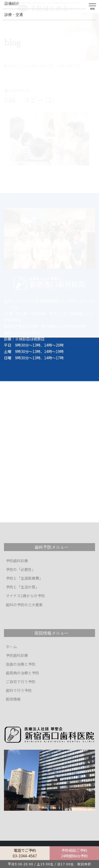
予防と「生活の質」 (22, 587)
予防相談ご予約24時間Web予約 (74, 853)
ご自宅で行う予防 (21, 682)
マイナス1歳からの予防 (25, 596)
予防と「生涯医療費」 (24, 578)
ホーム (11, 647)
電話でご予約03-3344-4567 (25, 853)
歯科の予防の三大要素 (24, 605)
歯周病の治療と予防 (22, 673)
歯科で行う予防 (19, 690)
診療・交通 (14, 15)
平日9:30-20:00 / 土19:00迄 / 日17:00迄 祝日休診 (50, 864)
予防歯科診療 (17, 561)
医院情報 (13, 699)
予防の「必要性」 (21, 569)
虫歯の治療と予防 (21, 664)
